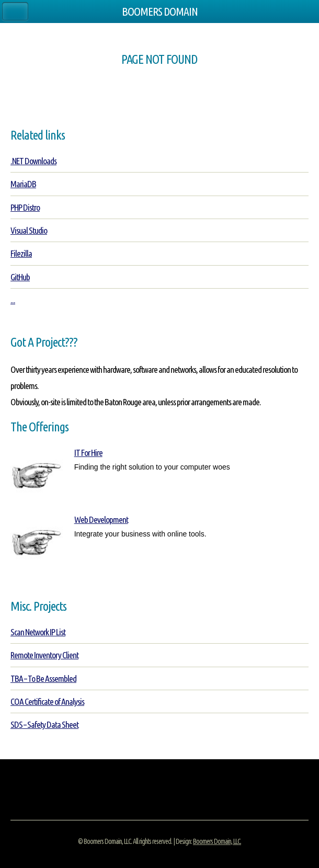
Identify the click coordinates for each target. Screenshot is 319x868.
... (13, 300)
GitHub (20, 277)
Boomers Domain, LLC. (217, 841)
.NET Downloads (33, 161)
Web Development (101, 519)
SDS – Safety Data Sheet (44, 724)
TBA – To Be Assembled (43, 678)
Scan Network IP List (38, 632)
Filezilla (21, 253)
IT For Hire (88, 453)
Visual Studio (29, 230)
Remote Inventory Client (44, 655)
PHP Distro (25, 207)
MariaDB (23, 184)
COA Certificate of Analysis (47, 701)
